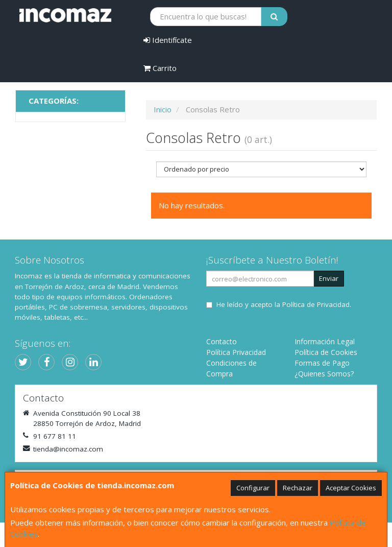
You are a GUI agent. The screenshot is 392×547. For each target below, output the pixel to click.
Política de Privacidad (316, 304)
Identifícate (168, 40)
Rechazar (298, 488)
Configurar (253, 488)
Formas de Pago (322, 363)
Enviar (329, 278)
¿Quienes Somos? (324, 374)
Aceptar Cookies (351, 488)
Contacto (222, 341)
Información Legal (325, 341)
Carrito (160, 68)
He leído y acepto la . (284, 304)
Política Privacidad (236, 352)
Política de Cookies (326, 352)
